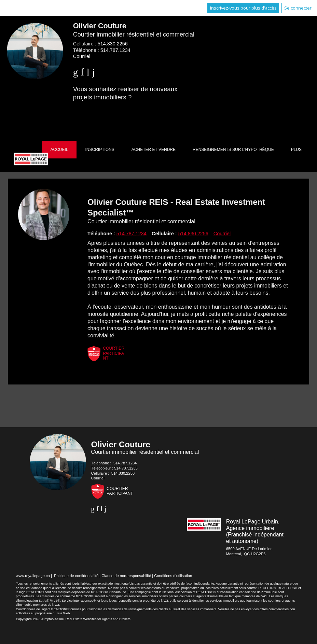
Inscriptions (100, 150)
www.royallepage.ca (33, 576)
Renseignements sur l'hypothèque (233, 150)
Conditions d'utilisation (173, 576)
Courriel (82, 56)
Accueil (59, 150)
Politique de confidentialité (76, 576)
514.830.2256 (113, 44)
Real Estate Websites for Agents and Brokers (98, 619)
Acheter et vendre (154, 150)
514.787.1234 (115, 50)
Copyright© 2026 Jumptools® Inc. (40, 619)
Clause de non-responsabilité (126, 576)
